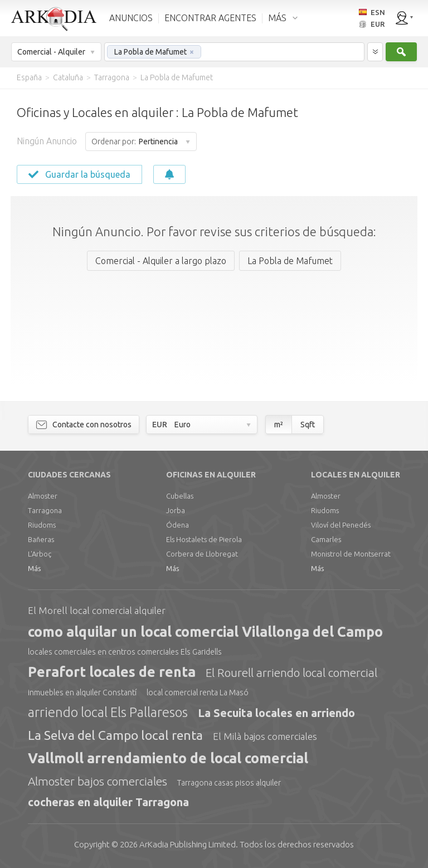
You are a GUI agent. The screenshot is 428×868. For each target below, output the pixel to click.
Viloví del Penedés (341, 525)
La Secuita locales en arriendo (276, 713)
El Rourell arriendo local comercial (291, 672)
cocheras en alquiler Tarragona (108, 802)
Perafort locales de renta (112, 672)
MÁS (277, 18)
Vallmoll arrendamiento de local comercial (168, 758)
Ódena (177, 525)
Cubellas (180, 496)
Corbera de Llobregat (202, 554)
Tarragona (45, 510)
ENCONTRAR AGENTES (210, 18)
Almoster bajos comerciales (98, 781)
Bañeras (41, 539)
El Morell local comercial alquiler (97, 610)
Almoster (43, 496)
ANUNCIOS (131, 18)
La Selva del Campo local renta (115, 735)
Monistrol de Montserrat (351, 554)
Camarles (326, 539)
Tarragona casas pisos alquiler (229, 783)
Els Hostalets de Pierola (204, 539)
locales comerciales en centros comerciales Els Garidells (125, 652)
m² (279, 425)
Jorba (176, 510)
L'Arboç (40, 554)
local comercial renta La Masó (198, 693)
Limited (188, 844)
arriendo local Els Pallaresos (108, 712)
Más (34, 568)
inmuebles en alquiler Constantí (82, 693)
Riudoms (42, 525)
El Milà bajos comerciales (265, 736)
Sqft (308, 425)
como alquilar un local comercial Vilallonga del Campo (205, 632)
